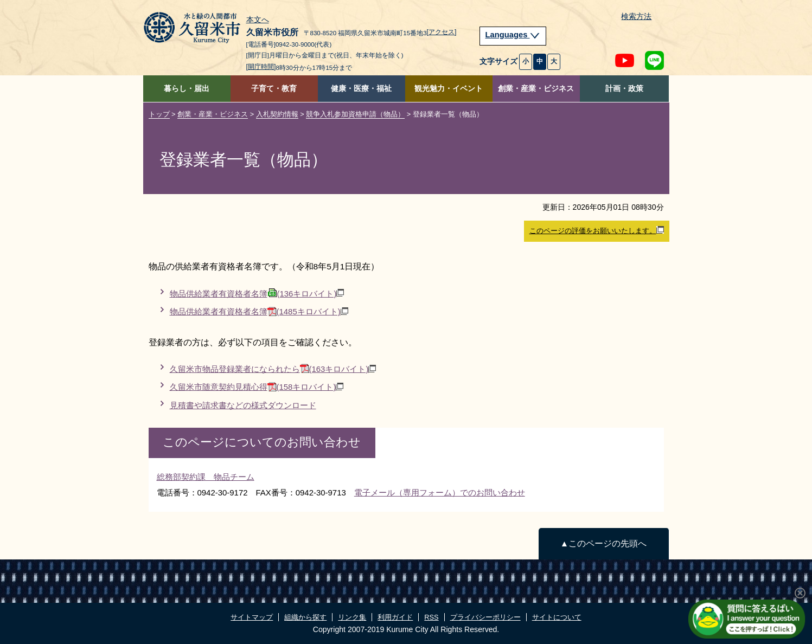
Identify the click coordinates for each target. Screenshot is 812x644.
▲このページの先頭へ (603, 543)
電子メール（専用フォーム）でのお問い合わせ (440, 492)
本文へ (258, 20)
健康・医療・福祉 (361, 89)
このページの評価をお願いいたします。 (597, 230)
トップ (159, 114)
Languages (513, 35)
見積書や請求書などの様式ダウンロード (243, 405)
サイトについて (557, 617)
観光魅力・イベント (449, 89)
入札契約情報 (277, 114)
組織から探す (305, 617)
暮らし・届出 (187, 89)
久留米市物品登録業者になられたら (273, 369)
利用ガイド (395, 617)
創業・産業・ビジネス (536, 89)
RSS (431, 617)
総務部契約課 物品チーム (206, 477)
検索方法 (636, 17)
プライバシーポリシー (485, 617)
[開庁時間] (261, 67)
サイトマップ (252, 617)
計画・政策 (624, 89)
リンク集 (352, 617)
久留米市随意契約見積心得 (257, 387)
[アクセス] (442, 32)
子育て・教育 (274, 89)
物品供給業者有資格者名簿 (257, 294)
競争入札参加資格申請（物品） (355, 114)
